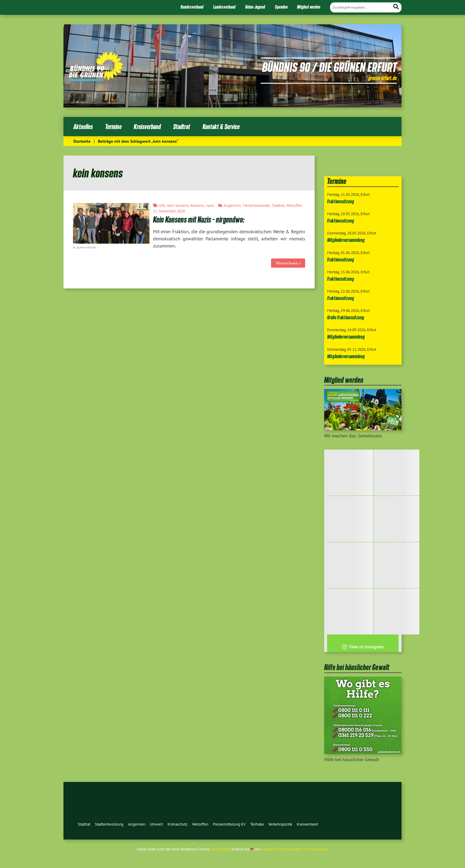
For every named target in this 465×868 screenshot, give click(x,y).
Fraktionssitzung (341, 201)
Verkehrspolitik (280, 824)
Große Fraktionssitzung (346, 317)
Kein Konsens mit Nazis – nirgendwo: (199, 219)
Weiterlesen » (288, 263)
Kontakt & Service (221, 127)
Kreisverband (147, 127)
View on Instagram (363, 647)
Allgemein (232, 206)
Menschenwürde (256, 206)
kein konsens (178, 206)
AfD (162, 206)
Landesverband (224, 7)
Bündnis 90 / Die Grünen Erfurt (329, 67)
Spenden (281, 7)
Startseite (82, 141)
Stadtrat (182, 127)
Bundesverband (192, 7)
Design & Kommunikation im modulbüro (294, 849)
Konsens (197, 206)
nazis (210, 206)
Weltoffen (294, 206)
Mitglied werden (309, 7)
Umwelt (156, 824)
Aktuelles (83, 127)
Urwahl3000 (220, 849)
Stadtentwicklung (109, 824)
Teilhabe (257, 824)
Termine (113, 127)
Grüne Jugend (255, 7)
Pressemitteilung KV (229, 824)
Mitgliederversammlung (346, 240)
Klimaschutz (177, 824)
